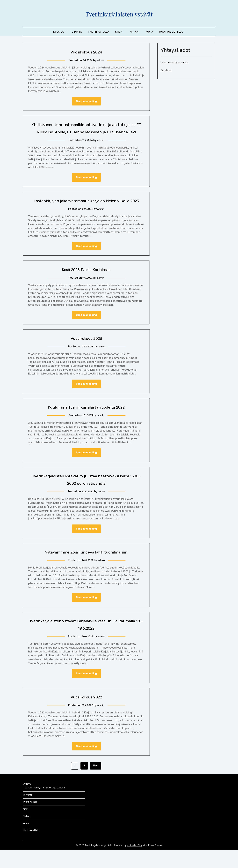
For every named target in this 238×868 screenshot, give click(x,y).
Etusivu (59, 32)
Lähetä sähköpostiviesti (174, 63)
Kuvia (149, 32)
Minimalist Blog (135, 863)
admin (101, 60)
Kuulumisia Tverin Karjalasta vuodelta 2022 (86, 423)
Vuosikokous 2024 (86, 52)
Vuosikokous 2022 (86, 714)
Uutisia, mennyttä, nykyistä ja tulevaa (45, 806)
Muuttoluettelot (172, 32)
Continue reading (86, 101)
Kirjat (119, 32)
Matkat (135, 32)
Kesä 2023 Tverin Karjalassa (86, 285)
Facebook (166, 70)
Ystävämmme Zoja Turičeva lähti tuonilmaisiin (86, 569)
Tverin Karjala (98, 32)
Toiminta (76, 32)
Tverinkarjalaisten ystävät (119, 13)
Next (96, 784)
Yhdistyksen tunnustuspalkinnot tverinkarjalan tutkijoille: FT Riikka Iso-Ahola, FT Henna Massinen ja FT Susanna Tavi (86, 132)
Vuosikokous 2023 (86, 354)
